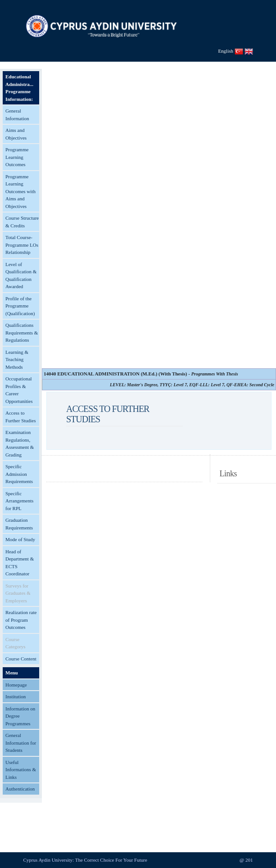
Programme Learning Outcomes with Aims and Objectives (20, 191)
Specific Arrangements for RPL (19, 501)
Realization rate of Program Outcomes (21, 620)
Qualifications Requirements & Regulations (22, 332)
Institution (16, 696)
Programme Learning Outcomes (17, 157)
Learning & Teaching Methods (17, 359)
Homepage (16, 685)
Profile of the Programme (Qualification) (20, 306)
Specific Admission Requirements (19, 474)
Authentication (20, 789)
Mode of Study (20, 539)
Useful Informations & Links (21, 770)
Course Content (21, 659)
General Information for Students (21, 743)
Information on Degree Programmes (20, 716)
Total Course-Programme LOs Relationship (22, 245)
